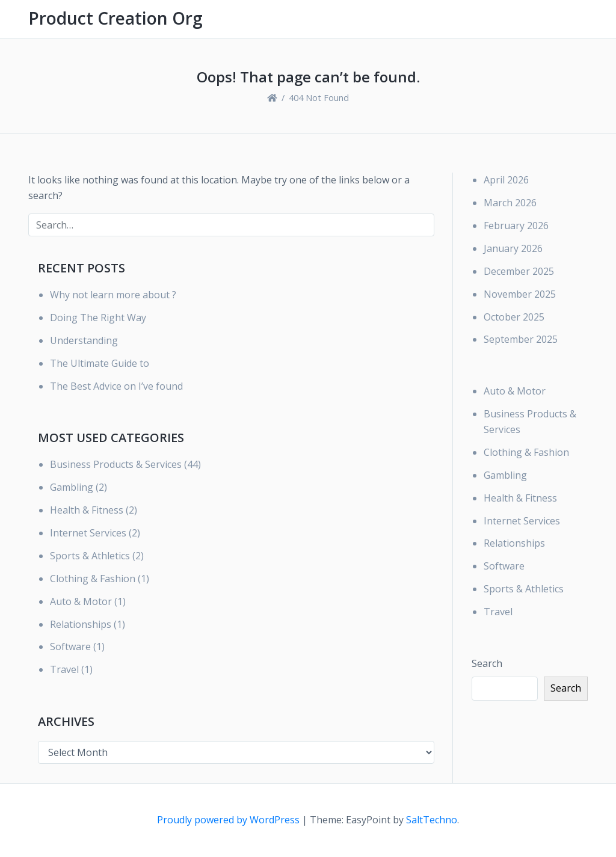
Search (487, 663)
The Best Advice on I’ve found (116, 386)
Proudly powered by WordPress (229, 820)
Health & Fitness (87, 510)
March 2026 (510, 203)
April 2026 (506, 180)
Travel (64, 669)
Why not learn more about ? (113, 295)
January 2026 (513, 248)
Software (70, 647)
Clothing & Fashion (93, 579)
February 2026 (516, 226)
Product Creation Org (115, 18)
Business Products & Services (116, 464)
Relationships (81, 624)
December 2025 (519, 271)
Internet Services (88, 533)
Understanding (84, 340)
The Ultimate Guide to (100, 363)
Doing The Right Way (98, 318)
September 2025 (521, 339)
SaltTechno (432, 820)
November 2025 (520, 294)
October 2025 (514, 317)
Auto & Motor (81, 601)
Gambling (72, 487)
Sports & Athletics (90, 556)
